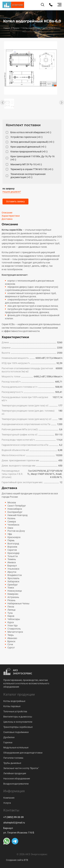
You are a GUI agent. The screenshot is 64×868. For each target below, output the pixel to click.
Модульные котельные (16, 748)
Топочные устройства (15, 711)
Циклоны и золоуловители (18, 722)
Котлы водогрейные (14, 701)
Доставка (7, 219)
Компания (9, 798)
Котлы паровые (12, 706)
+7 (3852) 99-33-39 (13, 817)
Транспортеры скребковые (18, 727)
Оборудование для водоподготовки (23, 753)
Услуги (7, 803)
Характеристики (11, 216)
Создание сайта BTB (17, 860)
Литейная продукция (15, 773)
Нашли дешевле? (12, 192)
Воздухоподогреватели (16, 784)
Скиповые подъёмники (16, 732)
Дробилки (9, 737)
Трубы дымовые (12, 763)
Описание (7, 213)
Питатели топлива (13, 758)
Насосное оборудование (17, 779)
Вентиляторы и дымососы (18, 717)
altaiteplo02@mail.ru (14, 823)
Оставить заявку (15, 201)
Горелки (8, 742)
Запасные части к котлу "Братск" (21, 768)
